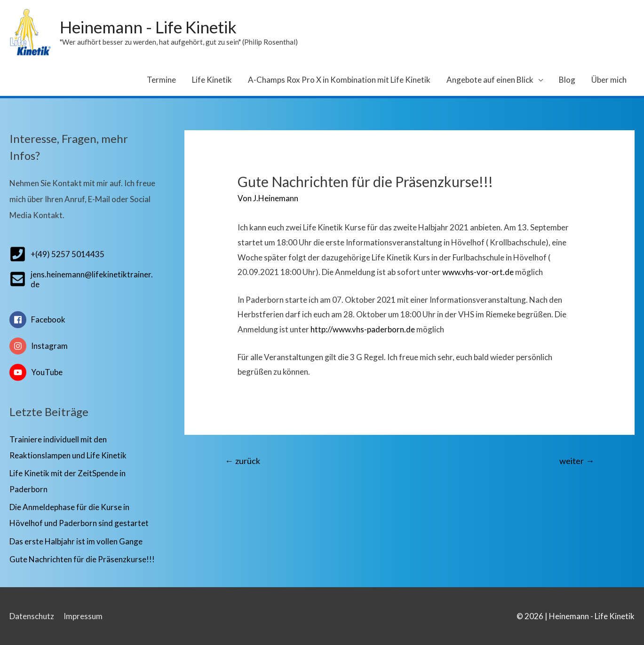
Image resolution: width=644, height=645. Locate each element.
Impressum (83, 616)
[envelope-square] (83, 279)
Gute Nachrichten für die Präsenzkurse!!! (82, 559)
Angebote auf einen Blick (490, 80)
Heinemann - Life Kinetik (148, 27)
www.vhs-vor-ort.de (478, 272)
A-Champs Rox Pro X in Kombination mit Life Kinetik (339, 80)
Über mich (609, 80)
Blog (567, 80)
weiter (577, 461)
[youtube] (83, 372)
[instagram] (83, 350)
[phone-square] (57, 254)
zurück (242, 461)
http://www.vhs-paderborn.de (363, 329)
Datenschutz (32, 616)
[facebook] (83, 323)
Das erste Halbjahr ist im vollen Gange (76, 541)
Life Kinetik (212, 80)
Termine (161, 80)
